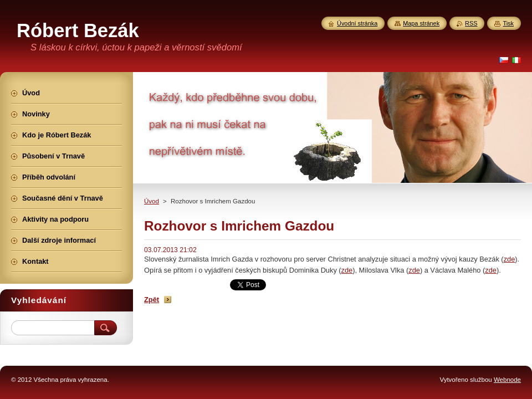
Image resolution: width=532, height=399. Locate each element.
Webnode (507, 380)
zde (510, 259)
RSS (471, 23)
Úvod (152, 201)
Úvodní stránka (357, 23)
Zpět (152, 300)
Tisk (508, 23)
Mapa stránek (421, 23)
